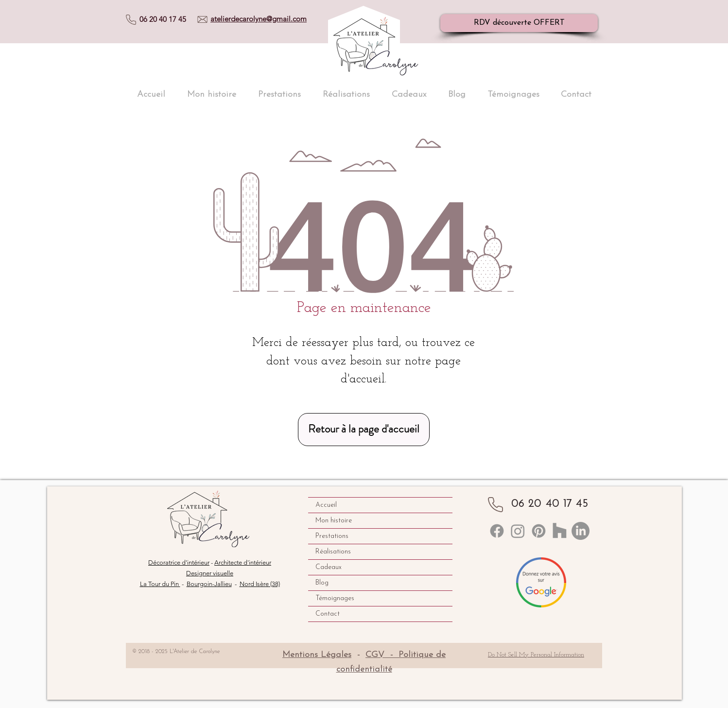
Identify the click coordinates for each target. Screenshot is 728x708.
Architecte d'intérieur (243, 562)
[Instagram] (518, 531)
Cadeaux (329, 567)
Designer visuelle (210, 573)
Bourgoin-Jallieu (209, 584)
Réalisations (333, 552)
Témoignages (335, 598)
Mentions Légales (317, 655)
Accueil (326, 505)
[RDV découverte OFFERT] (519, 23)
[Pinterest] (539, 531)
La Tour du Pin (160, 584)
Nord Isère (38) (260, 584)
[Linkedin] (497, 531)
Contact (328, 614)
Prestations (332, 536)
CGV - (382, 655)
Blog (322, 583)
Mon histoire (334, 521)
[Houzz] (560, 531)
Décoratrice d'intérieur (179, 562)
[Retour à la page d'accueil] (364, 430)
